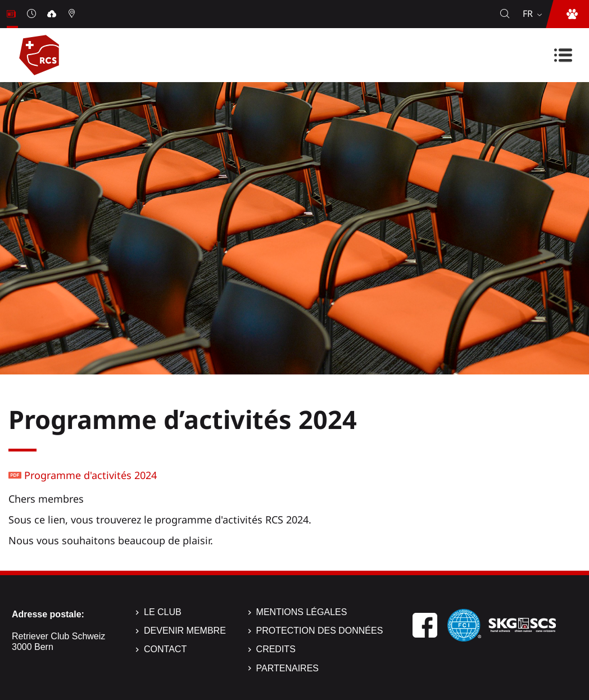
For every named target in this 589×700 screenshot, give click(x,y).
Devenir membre (185, 631)
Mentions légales (302, 612)
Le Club (163, 612)
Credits (276, 649)
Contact (165, 649)
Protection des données (320, 631)
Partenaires (287, 668)
